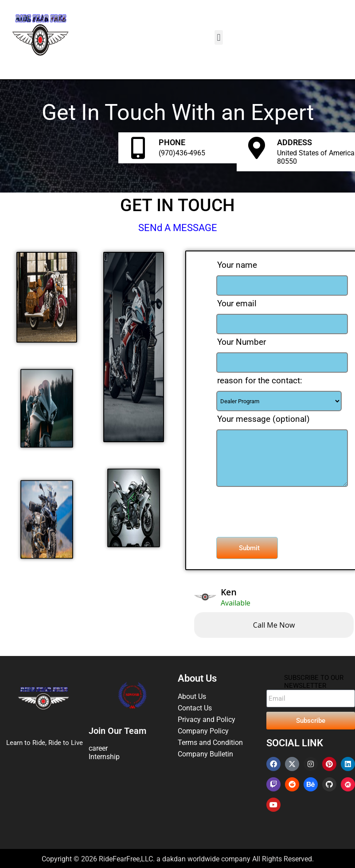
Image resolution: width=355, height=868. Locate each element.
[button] (219, 37)
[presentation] (267, 508)
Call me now (274, 625)
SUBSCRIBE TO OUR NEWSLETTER (314, 682)
